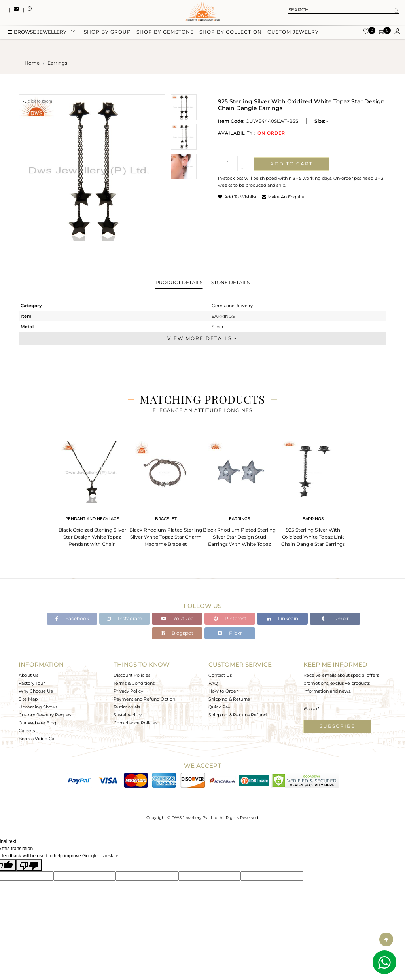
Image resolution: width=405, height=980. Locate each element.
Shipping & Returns (229, 699)
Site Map (28, 699)
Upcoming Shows (38, 707)
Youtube (177, 618)
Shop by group (107, 33)
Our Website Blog (38, 723)
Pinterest (230, 618)
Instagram (125, 618)
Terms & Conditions (134, 683)
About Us (28, 675)
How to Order (223, 691)
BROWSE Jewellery (37, 33)
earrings (57, 63)
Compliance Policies (135, 723)
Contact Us (220, 675)
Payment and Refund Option (144, 699)
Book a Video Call (38, 739)
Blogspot (177, 633)
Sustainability (128, 715)
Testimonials (127, 707)
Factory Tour (32, 683)
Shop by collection (231, 33)
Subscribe (337, 726)
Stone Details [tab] (230, 282)
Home (32, 63)
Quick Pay (219, 707)
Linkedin (283, 618)
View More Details (202, 338)
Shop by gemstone (165, 33)
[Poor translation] (29, 865)
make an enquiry (283, 197)
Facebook (72, 618)
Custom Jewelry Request (46, 715)
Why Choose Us (36, 691)
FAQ (213, 683)
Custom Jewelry (293, 33)
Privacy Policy (128, 691)
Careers (27, 731)
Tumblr (335, 618)
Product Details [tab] (179, 282)
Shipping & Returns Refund (238, 715)
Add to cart (291, 164)
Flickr (230, 633)
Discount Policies (132, 675)
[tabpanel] (92, 491)
